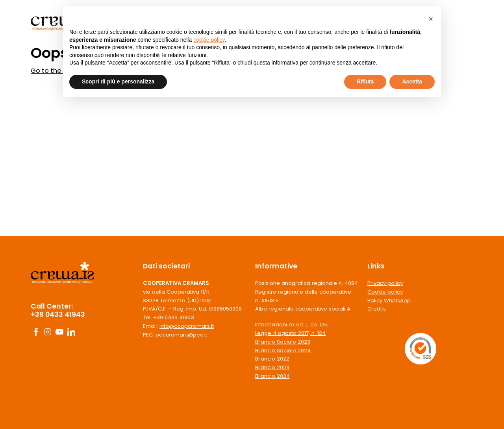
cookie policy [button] (209, 40)
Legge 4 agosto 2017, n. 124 (290, 333)
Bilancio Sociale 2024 (283, 350)
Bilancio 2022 (272, 359)
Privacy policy (385, 283)
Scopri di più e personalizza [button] (118, 81)
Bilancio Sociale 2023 (283, 342)
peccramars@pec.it (181, 335)
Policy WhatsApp (389, 300)
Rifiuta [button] (365, 81)
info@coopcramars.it (187, 326)
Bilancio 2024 (272, 376)
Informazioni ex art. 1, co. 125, (292, 325)
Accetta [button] (412, 81)
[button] (431, 19)
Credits (377, 309)
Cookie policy (385, 292)
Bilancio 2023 (272, 367)
